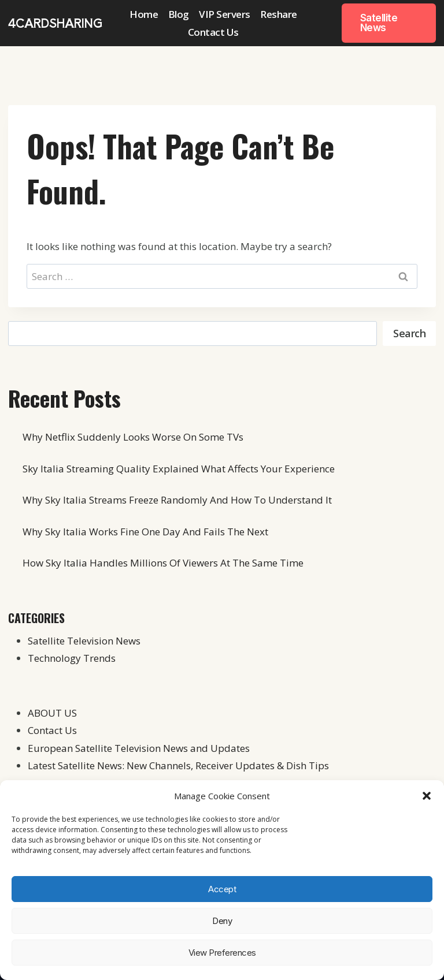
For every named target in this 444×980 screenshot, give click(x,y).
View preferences (222, 953)
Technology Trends (72, 658)
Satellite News (379, 23)
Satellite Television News (84, 641)
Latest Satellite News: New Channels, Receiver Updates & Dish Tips (178, 765)
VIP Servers (225, 14)
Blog (179, 14)
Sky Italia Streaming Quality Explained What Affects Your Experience (179, 469)
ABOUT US (52, 713)
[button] (427, 796)
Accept (222, 889)
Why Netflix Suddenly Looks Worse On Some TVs (133, 437)
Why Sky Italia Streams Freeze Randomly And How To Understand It (177, 500)
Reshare (279, 14)
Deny (222, 921)
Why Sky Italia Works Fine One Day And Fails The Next (145, 532)
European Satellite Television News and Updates (139, 748)
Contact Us (213, 32)
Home (144, 14)
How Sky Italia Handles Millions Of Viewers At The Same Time (163, 563)
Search (409, 333)
